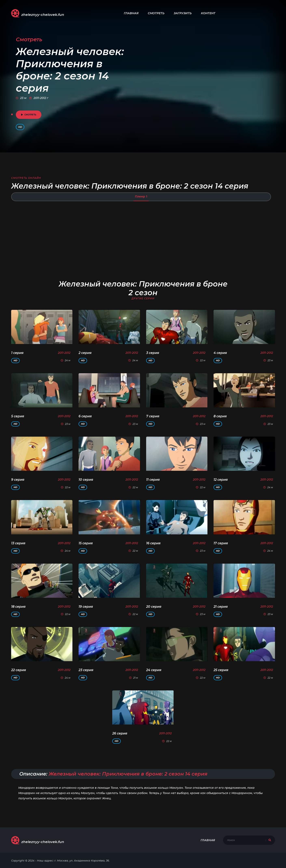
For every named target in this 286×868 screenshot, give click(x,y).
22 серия (19, 670)
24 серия (154, 670)
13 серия (18, 543)
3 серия (153, 353)
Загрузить (183, 13)
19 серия (86, 607)
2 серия (85, 353)
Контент (208, 13)
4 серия (220, 353)
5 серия (18, 416)
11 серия (153, 480)
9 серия (18, 480)
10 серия (86, 480)
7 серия (153, 416)
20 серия (154, 607)
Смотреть (156, 13)
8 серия (220, 416)
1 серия (17, 353)
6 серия (85, 416)
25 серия (221, 670)
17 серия (221, 543)
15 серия (86, 543)
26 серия (120, 733)
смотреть (29, 115)
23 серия (86, 670)
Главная (131, 13)
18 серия (18, 607)
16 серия (153, 543)
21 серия (221, 607)
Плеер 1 (141, 196)
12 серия (221, 480)
